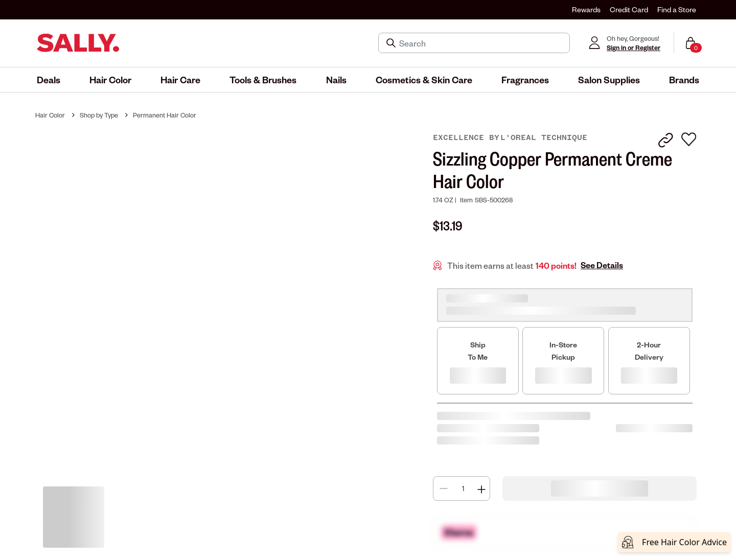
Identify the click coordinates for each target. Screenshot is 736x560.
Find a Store (677, 9)
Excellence (461, 137)
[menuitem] (49, 80)
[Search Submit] (392, 43)
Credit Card (629, 9)
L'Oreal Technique (544, 137)
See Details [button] (602, 265)
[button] (49, 80)
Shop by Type (99, 115)
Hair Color (50, 115)
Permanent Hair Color (165, 115)
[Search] (481, 43)
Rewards (586, 9)
